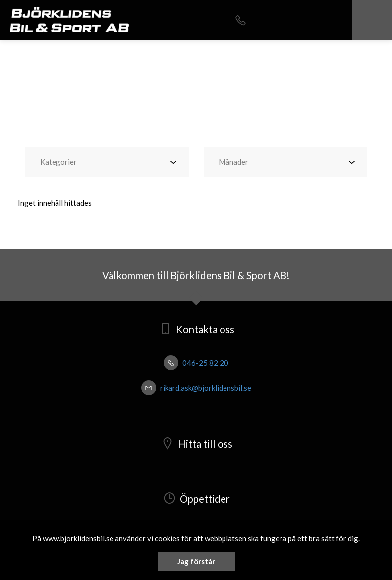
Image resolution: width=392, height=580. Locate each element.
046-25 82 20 (196, 363)
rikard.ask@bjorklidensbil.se (196, 388)
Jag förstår (196, 561)
